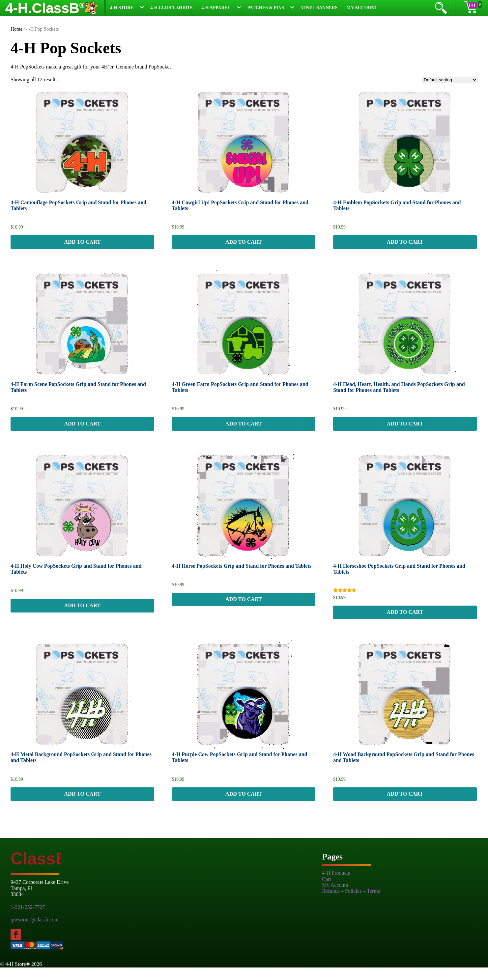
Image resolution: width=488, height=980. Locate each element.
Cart (327, 892)
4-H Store (122, 8)
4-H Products (336, 886)
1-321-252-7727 (28, 920)
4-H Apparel (216, 8)
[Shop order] (450, 80)
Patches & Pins (266, 8)
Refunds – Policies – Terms (351, 904)
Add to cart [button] (82, 244)
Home (16, 29)
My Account (362, 8)
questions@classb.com (35, 932)
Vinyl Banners (319, 8)
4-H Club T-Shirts (171, 8)
